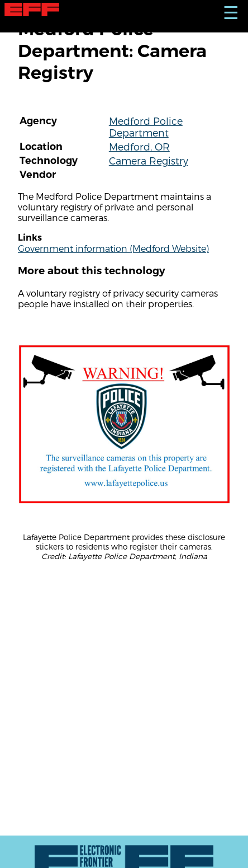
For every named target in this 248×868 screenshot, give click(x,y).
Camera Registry (149, 160)
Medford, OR (139, 146)
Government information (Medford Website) (113, 248)
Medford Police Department (146, 126)
